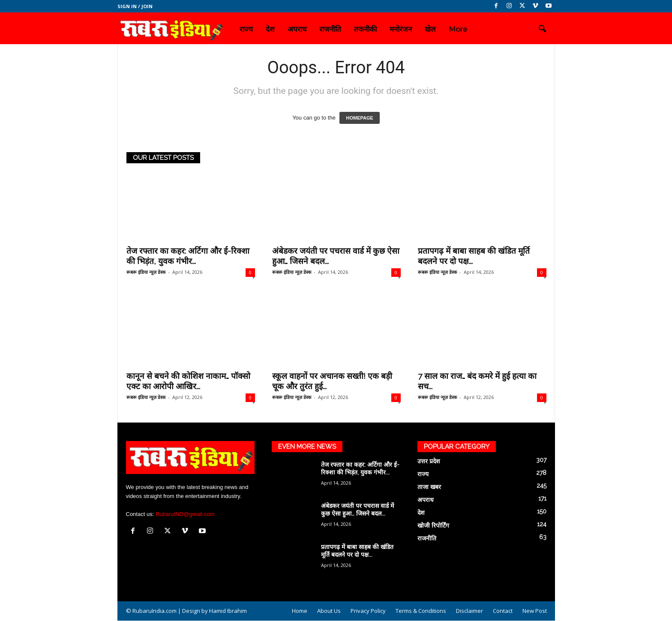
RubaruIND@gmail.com (185, 514)
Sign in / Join (135, 6)
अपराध (297, 29)
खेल (430, 29)
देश (270, 29)
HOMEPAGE (359, 118)
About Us (329, 611)
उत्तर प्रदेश (429, 461)
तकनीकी (365, 29)
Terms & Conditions (421, 611)
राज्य (246, 29)
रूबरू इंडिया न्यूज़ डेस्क (146, 272)
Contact (503, 611)
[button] (542, 29)
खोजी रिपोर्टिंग (433, 525)
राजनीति (330, 29)
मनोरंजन (401, 29)
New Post (535, 611)
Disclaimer (469, 611)
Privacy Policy (368, 611)
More (458, 29)
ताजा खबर (429, 487)
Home (300, 611)
